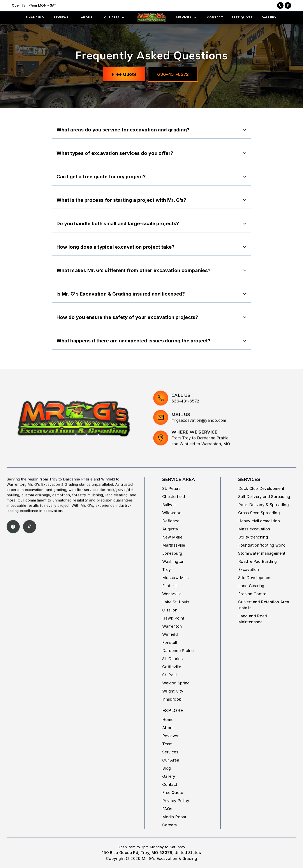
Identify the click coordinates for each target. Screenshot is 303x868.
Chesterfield (174, 507)
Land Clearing (251, 596)
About (168, 738)
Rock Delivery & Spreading (263, 515)
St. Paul (169, 685)
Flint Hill (170, 596)
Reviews (170, 746)
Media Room (174, 827)
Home (168, 730)
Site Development (255, 588)
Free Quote (124, 74)
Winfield (170, 645)
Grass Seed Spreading (259, 523)
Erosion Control (253, 604)
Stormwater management (262, 564)
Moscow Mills (175, 588)
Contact (170, 795)
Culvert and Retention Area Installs (264, 615)
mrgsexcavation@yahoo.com (199, 441)
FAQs (167, 819)
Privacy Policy (176, 811)
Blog (166, 779)
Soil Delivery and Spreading (264, 507)
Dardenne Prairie (178, 661)
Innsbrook (172, 709)
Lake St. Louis (176, 612)
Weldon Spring (176, 693)
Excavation (249, 580)
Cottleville (172, 677)
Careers (170, 835)
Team (167, 754)
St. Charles (172, 669)
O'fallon (170, 620)
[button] (115, 18)
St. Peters (171, 499)
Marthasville (174, 555)
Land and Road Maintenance (253, 629)
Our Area (171, 770)
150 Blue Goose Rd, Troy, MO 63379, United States (151, 853)
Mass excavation (254, 539)
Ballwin (169, 515)
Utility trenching (253, 547)
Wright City (173, 701)
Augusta (170, 539)
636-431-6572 (173, 74)
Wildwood (172, 523)
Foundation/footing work (262, 555)
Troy (166, 580)
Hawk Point (173, 628)
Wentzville (172, 604)
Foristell (170, 653)
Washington (173, 572)
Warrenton (172, 637)
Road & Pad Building (258, 572)
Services (170, 762)
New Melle (172, 547)
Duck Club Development (261, 499)
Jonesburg (172, 564)
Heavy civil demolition (259, 531)
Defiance (171, 531)
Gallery (169, 787)
